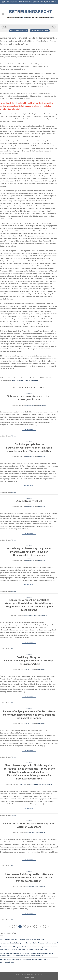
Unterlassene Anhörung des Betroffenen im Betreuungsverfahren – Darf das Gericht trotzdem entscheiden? (29, 878)
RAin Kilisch (42, 405)
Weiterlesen (29, 429)
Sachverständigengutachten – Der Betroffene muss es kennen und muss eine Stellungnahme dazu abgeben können (29, 715)
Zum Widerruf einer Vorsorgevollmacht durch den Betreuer (22, 939)
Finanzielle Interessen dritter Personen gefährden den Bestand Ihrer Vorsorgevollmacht (25, 961)
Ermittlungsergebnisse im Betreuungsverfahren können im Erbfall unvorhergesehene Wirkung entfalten (29, 448)
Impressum (19, 974)
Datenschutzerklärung (33, 974)
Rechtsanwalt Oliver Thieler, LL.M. (41, 784)
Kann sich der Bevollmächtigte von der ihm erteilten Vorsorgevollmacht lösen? (29, 943)
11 (42, 926)
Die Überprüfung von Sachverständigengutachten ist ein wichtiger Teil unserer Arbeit (29, 660)
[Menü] (3, 14)
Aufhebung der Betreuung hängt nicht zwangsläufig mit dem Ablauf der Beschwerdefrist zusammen (29, 552)
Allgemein (29, 393)
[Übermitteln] (53, 27)
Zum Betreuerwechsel (29, 501)
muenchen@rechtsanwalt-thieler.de (25, 380)
